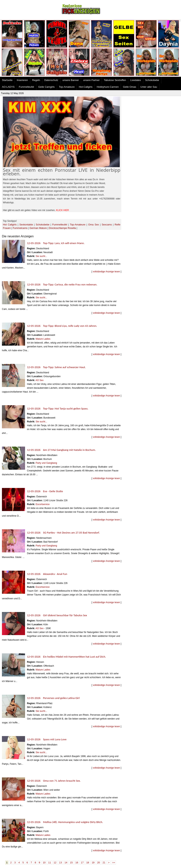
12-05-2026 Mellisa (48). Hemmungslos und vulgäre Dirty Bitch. (65, 822)
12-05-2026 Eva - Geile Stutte (45, 491)
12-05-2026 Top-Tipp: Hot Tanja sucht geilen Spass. (58, 409)
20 (98, 863)
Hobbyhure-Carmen (108, 87)
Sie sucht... (41, 256)
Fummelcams (20, 228)
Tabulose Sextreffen (115, 80)
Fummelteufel (26, 87)
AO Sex (40, 380)
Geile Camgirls (47, 87)
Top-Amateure (67, 87)
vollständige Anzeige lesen (106, 272)
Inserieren (22, 80)
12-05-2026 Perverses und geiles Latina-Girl (53, 698)
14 (66, 863)
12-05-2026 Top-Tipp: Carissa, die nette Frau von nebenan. (62, 284)
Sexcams (107, 225)
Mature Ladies (43, 339)
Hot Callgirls (10, 225)
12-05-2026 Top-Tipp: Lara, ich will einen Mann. (56, 243)
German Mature (38, 228)
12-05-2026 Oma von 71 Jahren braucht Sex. (54, 781)
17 (82, 863)
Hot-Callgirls (86, 87)
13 (60, 863)
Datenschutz (51, 80)
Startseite (7, 80)
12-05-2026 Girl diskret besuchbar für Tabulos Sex (57, 615)
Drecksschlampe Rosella (62, 228)
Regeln (36, 80)
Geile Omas (129, 87)
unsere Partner (91, 80)
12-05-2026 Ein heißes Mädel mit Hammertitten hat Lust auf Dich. (66, 657)
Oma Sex (93, 225)
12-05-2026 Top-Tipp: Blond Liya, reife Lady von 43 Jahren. (62, 326)
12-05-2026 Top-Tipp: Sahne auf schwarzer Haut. (56, 367)
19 (93, 863)
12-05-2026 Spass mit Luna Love (47, 739)
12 (55, 863)
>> (114, 863)
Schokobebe (152, 80)
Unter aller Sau (149, 87)
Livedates (136, 80)
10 (44, 863)
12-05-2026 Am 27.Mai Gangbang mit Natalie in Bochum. (61, 450)
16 (77, 863)
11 (49, 863)
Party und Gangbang (46, 463)
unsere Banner (71, 80)
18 (88, 863)
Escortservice (43, 504)
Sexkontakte (26, 225)
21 (104, 863)
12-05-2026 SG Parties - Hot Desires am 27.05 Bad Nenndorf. (63, 533)
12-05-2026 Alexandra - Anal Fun (47, 574)
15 (71, 863)
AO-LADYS (8, 87)
